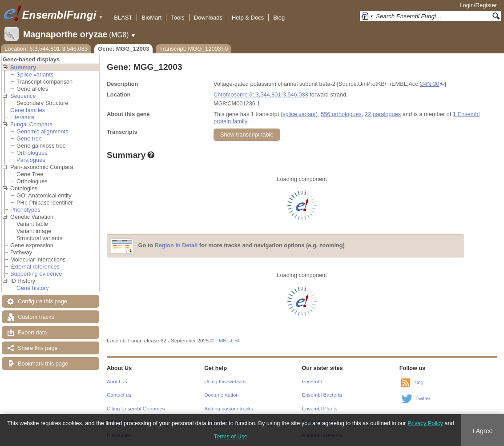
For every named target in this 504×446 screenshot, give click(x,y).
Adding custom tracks (229, 409)
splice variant (299, 114)
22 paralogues (383, 114)
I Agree (483, 431)
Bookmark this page (43, 364)
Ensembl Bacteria (322, 395)
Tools (177, 18)
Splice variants (35, 74)
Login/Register (478, 5)
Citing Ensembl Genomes (136, 409)
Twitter (423, 398)
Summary (23, 67)
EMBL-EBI (227, 341)
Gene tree (29, 139)
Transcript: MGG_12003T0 (194, 49)
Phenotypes (25, 210)
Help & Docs (248, 18)
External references (35, 267)
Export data (32, 332)
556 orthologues (341, 114)
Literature (22, 117)
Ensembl (312, 382)
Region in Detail (176, 246)
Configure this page (42, 301)
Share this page (38, 348)
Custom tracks (36, 317)
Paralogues (31, 160)
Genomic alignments (42, 131)
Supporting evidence (36, 274)
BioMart (151, 18)
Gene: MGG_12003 (123, 49)
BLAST (123, 18)
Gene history (33, 288)
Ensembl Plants (320, 409)
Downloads (208, 18)
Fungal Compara (31, 124)
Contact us (119, 395)
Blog (279, 18)
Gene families (28, 110)
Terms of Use (231, 436)
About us (117, 382)
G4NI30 (429, 84)
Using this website (225, 382)
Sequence (23, 96)
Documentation (221, 395)
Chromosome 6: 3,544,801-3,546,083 (261, 94)
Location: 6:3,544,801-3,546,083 (46, 49)
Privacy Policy (425, 423)
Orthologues (32, 153)
